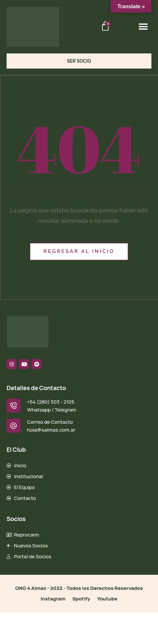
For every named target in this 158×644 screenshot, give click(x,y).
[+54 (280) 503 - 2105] (13, 406)
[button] (143, 27)
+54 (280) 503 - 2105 (51, 402)
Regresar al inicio (79, 251)
